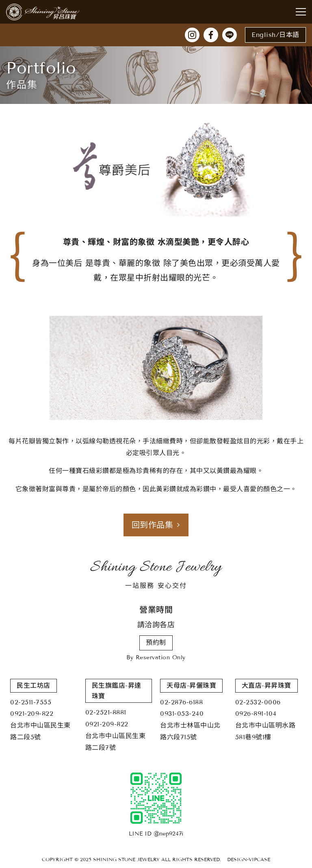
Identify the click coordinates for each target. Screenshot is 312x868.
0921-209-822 (32, 714)
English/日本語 (275, 35)
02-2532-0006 (258, 702)
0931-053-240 (182, 714)
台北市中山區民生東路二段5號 (40, 731)
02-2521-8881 (106, 712)
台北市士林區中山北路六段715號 (190, 731)
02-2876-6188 (181, 702)
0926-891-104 (256, 714)
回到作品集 (156, 525)
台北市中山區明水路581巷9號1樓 (265, 731)
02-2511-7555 (31, 702)
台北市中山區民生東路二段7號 (116, 742)
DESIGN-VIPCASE (249, 859)
